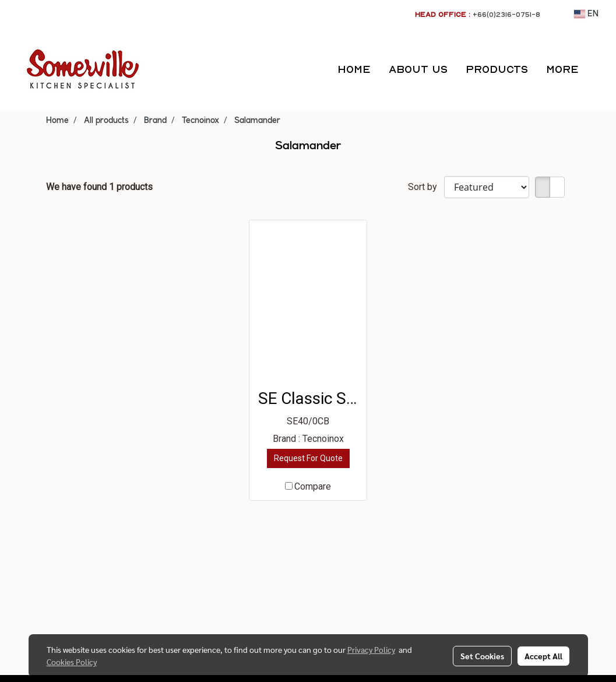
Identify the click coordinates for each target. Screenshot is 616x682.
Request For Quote (308, 458)
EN (586, 14)
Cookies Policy (72, 662)
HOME (354, 69)
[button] (598, 69)
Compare (313, 486)
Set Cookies (482, 656)
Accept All (543, 656)
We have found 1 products (99, 187)
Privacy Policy (371, 649)
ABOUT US (418, 69)
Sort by (426, 187)
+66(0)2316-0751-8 (506, 14)
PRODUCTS (497, 69)
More (562, 69)
